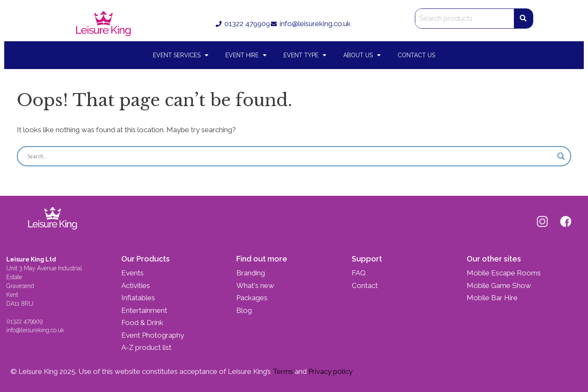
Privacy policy (330, 371)
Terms (282, 371)
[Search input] (290, 156)
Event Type (305, 55)
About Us (362, 55)
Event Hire (246, 55)
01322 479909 (24, 321)
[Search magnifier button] (561, 156)
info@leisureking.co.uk (36, 330)
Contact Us (416, 55)
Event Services (181, 55)
